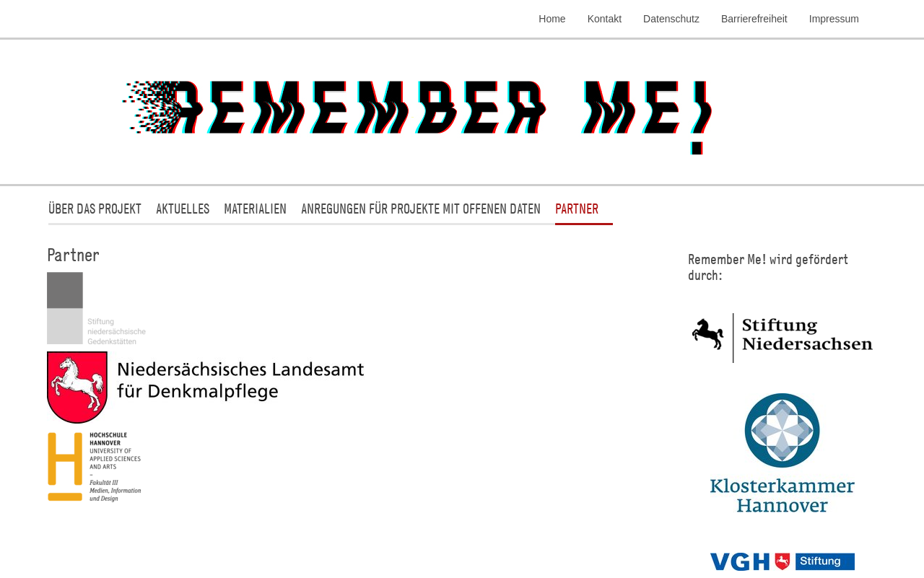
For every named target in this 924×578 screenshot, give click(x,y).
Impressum (834, 19)
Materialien (255, 208)
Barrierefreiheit (754, 19)
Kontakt (605, 19)
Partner (577, 208)
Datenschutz (671, 19)
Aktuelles (183, 208)
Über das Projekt (95, 208)
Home (552, 19)
